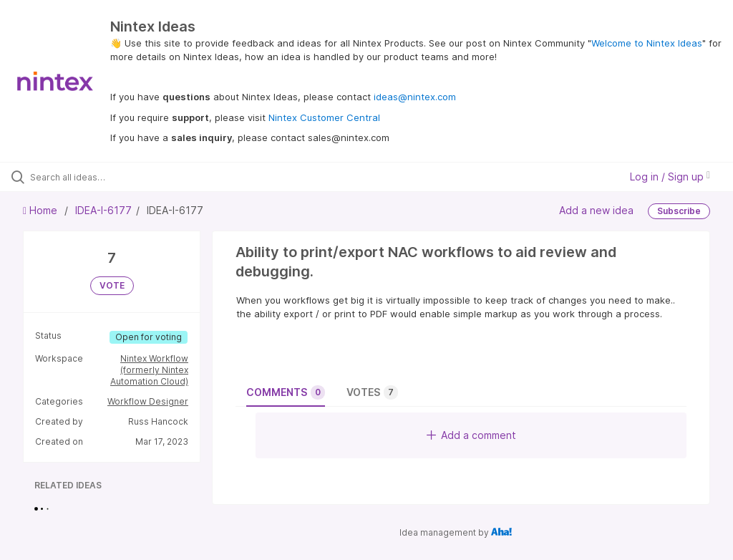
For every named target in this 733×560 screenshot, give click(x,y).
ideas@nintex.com (415, 97)
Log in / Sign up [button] (670, 177)
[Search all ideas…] (97, 177)
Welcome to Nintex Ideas (647, 43)
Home (42, 210)
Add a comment (471, 435)
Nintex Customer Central (324, 117)
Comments (286, 392)
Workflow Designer (148, 401)
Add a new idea (596, 210)
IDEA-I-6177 (103, 210)
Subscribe (679, 211)
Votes (372, 392)
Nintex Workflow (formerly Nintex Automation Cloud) (149, 370)
